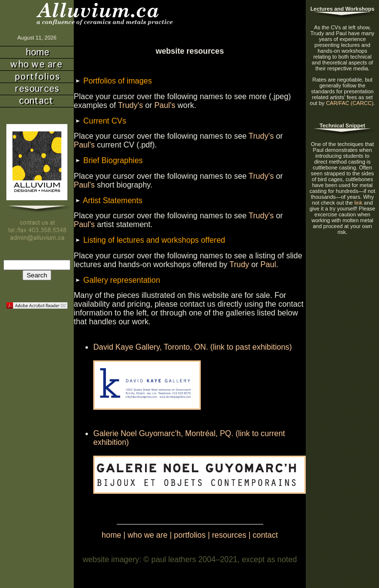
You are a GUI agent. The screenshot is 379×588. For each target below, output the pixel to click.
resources (229, 535)
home (111, 535)
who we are (147, 535)
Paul (268, 264)
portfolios (190, 535)
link (358, 203)
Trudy (239, 264)
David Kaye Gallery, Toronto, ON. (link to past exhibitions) (193, 347)
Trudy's (130, 105)
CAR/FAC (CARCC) (349, 103)
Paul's (165, 105)
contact (265, 535)
